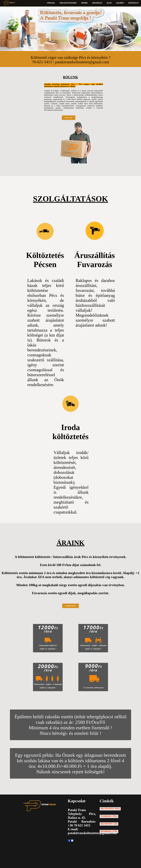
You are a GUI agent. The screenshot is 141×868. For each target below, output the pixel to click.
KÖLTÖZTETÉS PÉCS (110, 809)
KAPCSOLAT (133, 3)
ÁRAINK (84, 3)
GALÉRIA (120, 3)
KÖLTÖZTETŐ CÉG (109, 824)
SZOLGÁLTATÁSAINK (68, 3)
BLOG (109, 3)
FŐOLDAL (51, 3)
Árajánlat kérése (70, 606)
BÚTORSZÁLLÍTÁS (109, 831)
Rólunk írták (69, 118)
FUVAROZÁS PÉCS (109, 816)
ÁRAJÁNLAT (97, 3)
